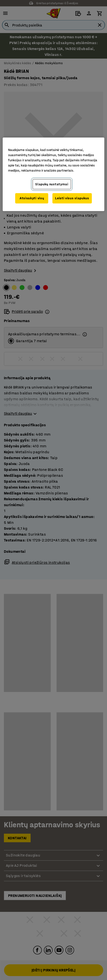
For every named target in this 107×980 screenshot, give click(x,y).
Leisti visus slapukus (72, 198)
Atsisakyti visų (32, 198)
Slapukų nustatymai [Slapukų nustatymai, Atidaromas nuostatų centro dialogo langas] (52, 184)
